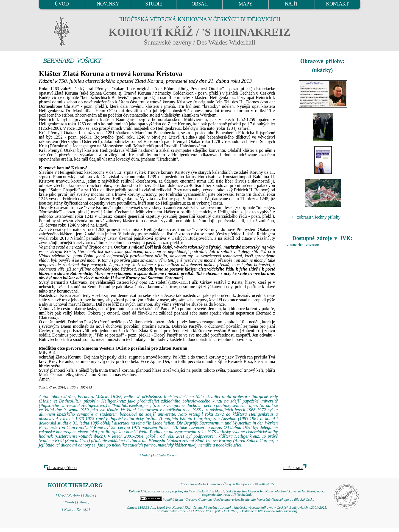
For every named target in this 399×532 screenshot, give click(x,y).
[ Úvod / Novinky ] (69, 495)
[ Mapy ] (83, 502)
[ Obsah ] (69, 502)
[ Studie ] (90, 495)
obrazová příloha (62, 468)
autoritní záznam (305, 245)
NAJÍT (291, 4)
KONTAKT (337, 4)
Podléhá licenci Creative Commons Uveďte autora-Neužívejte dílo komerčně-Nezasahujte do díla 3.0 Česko (227, 500)
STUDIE (154, 4)
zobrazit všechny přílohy (319, 217)
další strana (293, 468)
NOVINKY (108, 4)
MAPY (245, 4)
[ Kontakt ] (82, 509)
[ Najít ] (68, 509)
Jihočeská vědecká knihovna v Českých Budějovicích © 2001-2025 (227, 484)
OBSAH (199, 4)
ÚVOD (62, 4)
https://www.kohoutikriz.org (278, 511)
